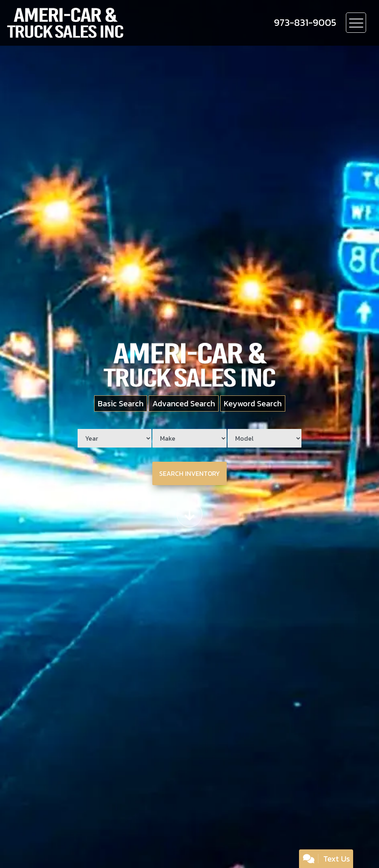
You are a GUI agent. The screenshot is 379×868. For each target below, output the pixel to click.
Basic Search (121, 403)
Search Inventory (189, 473)
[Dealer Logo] (93, 23)
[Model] (264, 438)
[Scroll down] (189, 514)
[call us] (305, 23)
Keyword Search (253, 403)
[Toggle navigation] (356, 23)
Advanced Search (184, 403)
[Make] (189, 438)
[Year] (115, 438)
